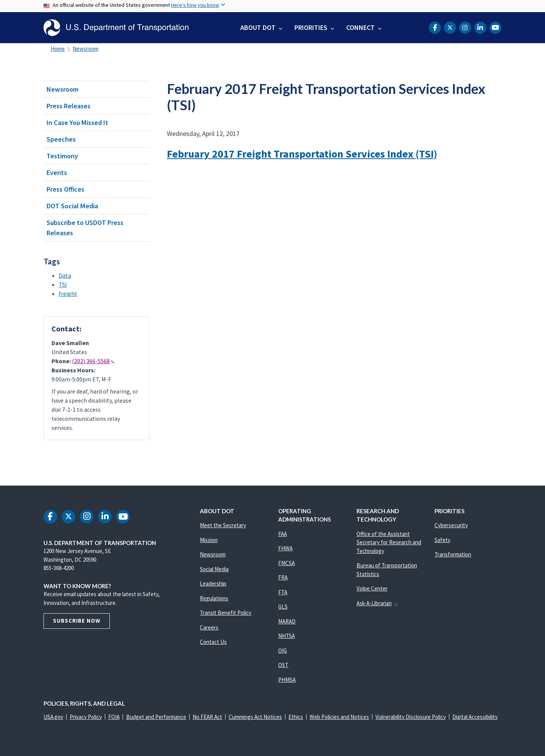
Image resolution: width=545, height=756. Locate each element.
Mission (209, 540)
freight (68, 294)
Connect (360, 27)
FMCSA (287, 563)
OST (283, 665)
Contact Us (213, 642)
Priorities (311, 27)
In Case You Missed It (77, 123)
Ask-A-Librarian (378, 603)
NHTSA (287, 636)
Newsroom (86, 49)
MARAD (287, 621)
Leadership (213, 583)
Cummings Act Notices (255, 717)
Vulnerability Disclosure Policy (411, 717)
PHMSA (287, 680)
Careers (209, 627)
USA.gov (53, 717)
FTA (283, 592)
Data (65, 275)
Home (58, 49)
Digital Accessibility (475, 717)
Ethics (296, 717)
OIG (283, 651)
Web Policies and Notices (339, 717)
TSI (63, 284)
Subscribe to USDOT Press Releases (85, 228)
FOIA (114, 717)
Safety (442, 540)
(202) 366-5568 (93, 361)
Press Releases (69, 106)
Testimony (62, 156)
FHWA (285, 548)
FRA (283, 577)
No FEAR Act (207, 717)
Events (57, 173)
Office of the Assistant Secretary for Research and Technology (389, 542)
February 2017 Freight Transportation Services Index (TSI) (302, 154)
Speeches (61, 139)
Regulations (214, 598)
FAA (283, 534)
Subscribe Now (77, 621)
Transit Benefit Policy (226, 613)
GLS (283, 607)
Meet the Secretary (223, 525)
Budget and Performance (156, 717)
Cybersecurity (451, 525)
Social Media (214, 569)
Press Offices (65, 189)
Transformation (453, 554)
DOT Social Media (72, 206)
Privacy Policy (86, 717)
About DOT (258, 27)
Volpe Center (372, 588)
